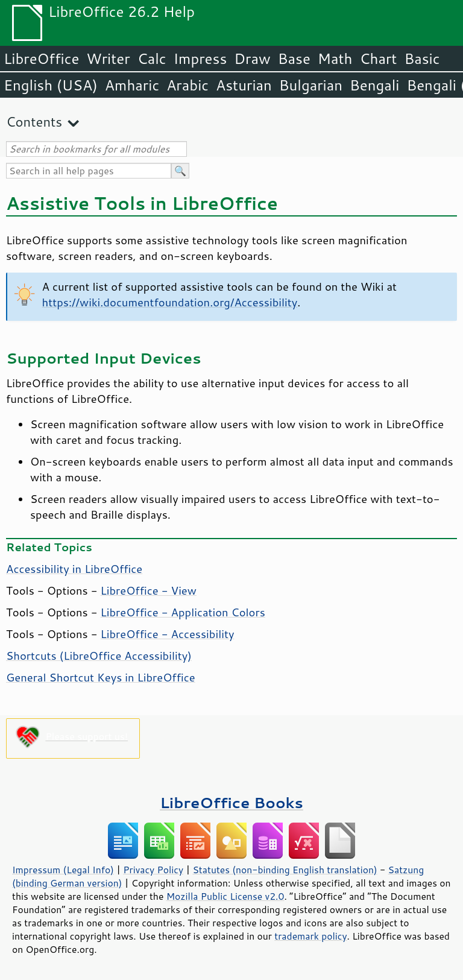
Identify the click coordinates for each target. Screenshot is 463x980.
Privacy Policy (153, 870)
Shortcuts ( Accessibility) (99, 656)
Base (294, 58)
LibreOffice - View (149, 590)
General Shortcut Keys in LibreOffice (101, 677)
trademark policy (310, 936)
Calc (152, 58)
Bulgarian (311, 85)
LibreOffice (41, 58)
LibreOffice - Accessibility (168, 634)
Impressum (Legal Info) (63, 870)
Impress (200, 58)
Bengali (374, 85)
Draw (252, 58)
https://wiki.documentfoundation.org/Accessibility (170, 302)
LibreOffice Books (231, 802)
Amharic (132, 85)
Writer (108, 58)
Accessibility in (74, 569)
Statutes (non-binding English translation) (285, 870)
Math (335, 58)
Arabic (187, 85)
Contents (34, 122)
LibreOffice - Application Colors (183, 612)
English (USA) (51, 85)
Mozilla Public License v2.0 (225, 896)
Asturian (244, 85)
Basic (422, 58)
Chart (378, 58)
